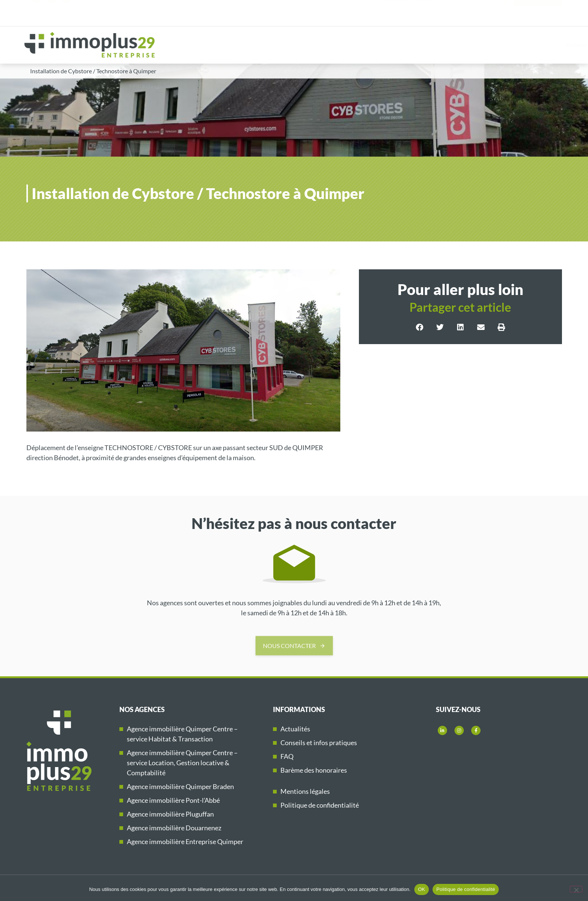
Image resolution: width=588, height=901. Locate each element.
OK (422, 889)
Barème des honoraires (314, 770)
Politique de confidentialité (320, 805)
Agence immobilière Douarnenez (174, 828)
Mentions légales (305, 791)
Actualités (295, 729)
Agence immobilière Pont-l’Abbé (173, 800)
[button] (419, 327)
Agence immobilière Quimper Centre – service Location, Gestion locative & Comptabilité (182, 763)
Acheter (345, 45)
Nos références (475, 45)
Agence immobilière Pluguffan (170, 814)
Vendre (426, 45)
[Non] (576, 889)
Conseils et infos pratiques (319, 743)
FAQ (287, 756)
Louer (386, 45)
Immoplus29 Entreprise (546, 45)
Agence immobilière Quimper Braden (180, 786)
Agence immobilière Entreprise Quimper (185, 841)
